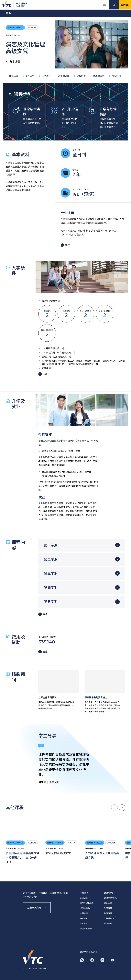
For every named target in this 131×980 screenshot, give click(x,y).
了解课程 (84, 893)
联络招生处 (109, 893)
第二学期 (51, 559)
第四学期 (51, 588)
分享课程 (13, 62)
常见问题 (108, 924)
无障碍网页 (109, 918)
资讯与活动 (85, 908)
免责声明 (108, 908)
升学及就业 (62, 76)
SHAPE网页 (72, 486)
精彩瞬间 (115, 76)
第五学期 (51, 602)
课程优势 (12, 76)
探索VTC (84, 918)
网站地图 (108, 903)
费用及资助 (97, 76)
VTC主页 (84, 924)
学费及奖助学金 (87, 903)
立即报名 (125, 5)
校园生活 (84, 913)
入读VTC (84, 898)
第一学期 (51, 545)
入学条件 (45, 76)
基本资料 (28, 76)
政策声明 (108, 913)
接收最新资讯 (37, 908)
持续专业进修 (86, 929)
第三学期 (51, 574)
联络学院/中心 (110, 898)
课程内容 (80, 76)
